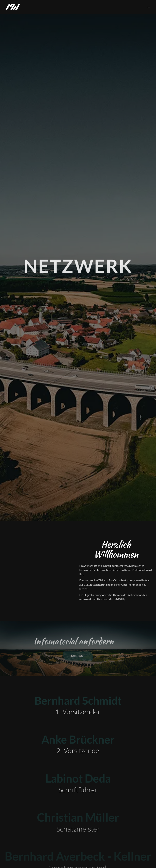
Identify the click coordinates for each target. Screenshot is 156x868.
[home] (13, 7)
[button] (149, 7)
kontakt (78, 656)
